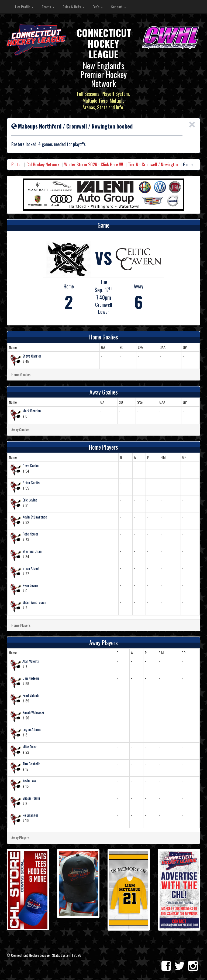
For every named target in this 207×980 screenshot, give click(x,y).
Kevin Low (29, 781)
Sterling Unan (32, 551)
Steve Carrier (32, 356)
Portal (16, 164)
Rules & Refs (73, 7)
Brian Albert (31, 568)
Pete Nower (30, 534)
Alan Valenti (30, 661)
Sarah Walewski (33, 712)
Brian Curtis (31, 482)
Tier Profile (24, 7)
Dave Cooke (30, 465)
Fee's (98, 7)
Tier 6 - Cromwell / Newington (153, 164)
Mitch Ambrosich (34, 602)
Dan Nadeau (31, 678)
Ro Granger (30, 815)
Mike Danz (30, 747)
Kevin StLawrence (35, 517)
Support (119, 7)
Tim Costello (31, 764)
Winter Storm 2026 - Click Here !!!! (94, 164)
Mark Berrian (32, 411)
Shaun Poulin (31, 798)
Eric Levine (30, 500)
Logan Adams (32, 729)
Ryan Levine (30, 585)
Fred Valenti (31, 695)
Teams (48, 7)
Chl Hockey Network (43, 164)
